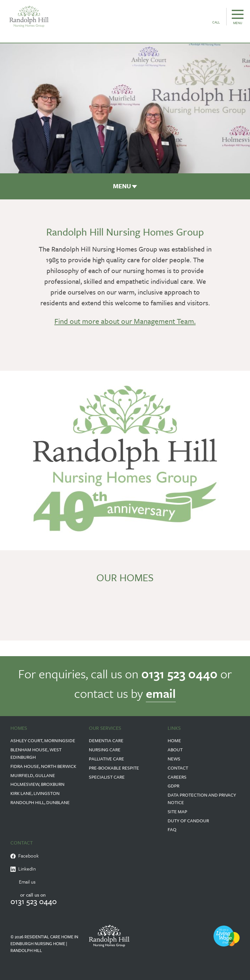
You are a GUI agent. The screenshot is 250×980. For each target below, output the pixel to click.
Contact (178, 768)
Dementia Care (106, 740)
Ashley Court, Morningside (43, 740)
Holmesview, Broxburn (37, 784)
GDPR (174, 786)
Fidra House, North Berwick (43, 766)
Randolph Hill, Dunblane (40, 802)
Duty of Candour (188, 821)
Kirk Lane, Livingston (35, 793)
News (174, 759)
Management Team (164, 321)
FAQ (172, 829)
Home (174, 740)
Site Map (177, 811)
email (161, 693)
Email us (27, 882)
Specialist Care (107, 777)
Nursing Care (105, 749)
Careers (177, 777)
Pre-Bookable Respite (114, 768)
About (175, 749)
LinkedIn (23, 869)
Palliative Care (106, 759)
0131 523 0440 (179, 674)
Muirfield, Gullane (33, 775)
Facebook (25, 856)
